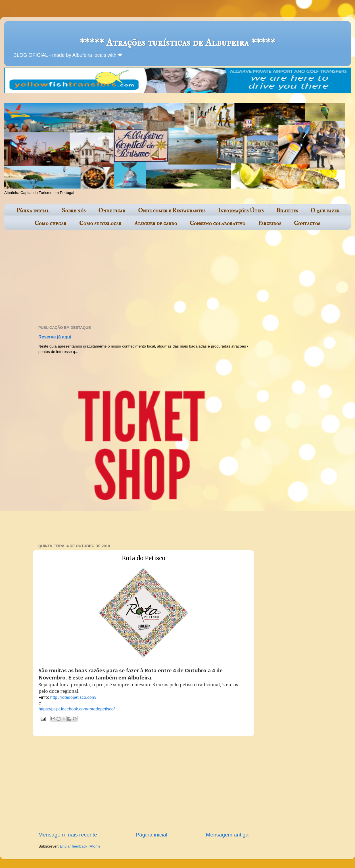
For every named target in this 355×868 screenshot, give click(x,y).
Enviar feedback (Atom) (80, 846)
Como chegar (51, 223)
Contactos (307, 223)
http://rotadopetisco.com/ (73, 697)
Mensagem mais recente (68, 835)
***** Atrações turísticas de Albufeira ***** (177, 42)
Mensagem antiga (227, 835)
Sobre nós (74, 211)
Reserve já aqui (55, 337)
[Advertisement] (133, 278)
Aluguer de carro (156, 223)
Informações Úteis (241, 211)
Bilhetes (287, 211)
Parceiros (270, 223)
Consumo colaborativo (218, 223)
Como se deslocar (100, 223)
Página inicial (33, 211)
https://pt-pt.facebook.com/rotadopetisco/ (77, 709)
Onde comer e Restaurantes (172, 211)
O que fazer (325, 211)
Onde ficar (112, 211)
